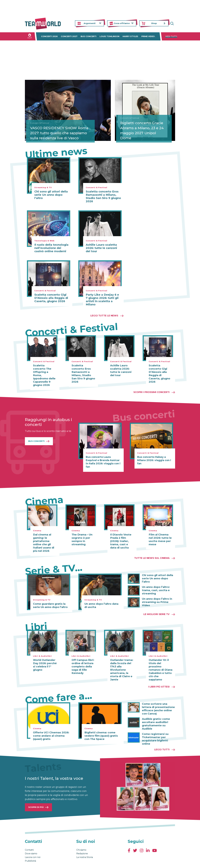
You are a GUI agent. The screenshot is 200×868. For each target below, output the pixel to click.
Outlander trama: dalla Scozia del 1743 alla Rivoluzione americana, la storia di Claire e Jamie (121, 663)
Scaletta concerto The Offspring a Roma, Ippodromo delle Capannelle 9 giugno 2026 (45, 372)
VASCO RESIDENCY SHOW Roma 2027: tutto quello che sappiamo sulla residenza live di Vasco (55, 130)
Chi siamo (81, 840)
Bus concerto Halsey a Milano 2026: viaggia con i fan (154, 454)
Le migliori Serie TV (156, 608)
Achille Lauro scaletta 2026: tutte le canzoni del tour (101, 248)
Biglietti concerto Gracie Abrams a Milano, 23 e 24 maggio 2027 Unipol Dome (143, 130)
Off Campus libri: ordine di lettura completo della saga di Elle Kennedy (83, 660)
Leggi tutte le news (104, 316)
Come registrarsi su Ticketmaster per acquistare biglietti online (155, 729)
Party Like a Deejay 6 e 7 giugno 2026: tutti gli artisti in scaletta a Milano (102, 300)
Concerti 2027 (69, 36)
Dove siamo (31, 844)
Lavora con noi (33, 847)
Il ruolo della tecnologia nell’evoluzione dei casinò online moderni (51, 248)
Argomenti (90, 23)
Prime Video (148, 36)
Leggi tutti (162, 740)
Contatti (29, 840)
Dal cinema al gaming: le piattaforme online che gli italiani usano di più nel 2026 (43, 536)
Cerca (173, 23)
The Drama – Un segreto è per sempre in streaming (82, 533)
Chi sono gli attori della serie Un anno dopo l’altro (51, 195)
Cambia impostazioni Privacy (75, 863)
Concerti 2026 (49, 36)
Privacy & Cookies (52, 863)
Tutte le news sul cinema (152, 551)
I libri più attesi (159, 680)
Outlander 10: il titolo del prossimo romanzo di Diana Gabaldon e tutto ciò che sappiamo (160, 662)
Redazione (82, 844)
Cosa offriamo (122, 23)
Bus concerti (88, 36)
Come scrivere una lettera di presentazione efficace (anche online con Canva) (157, 702)
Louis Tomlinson (109, 36)
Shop (154, 23)
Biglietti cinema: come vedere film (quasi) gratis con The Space (101, 729)
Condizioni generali (33, 863)
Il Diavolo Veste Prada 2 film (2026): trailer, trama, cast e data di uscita (122, 535)
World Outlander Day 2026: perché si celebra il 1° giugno (44, 658)
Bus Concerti (36, 435)
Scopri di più (36, 797)
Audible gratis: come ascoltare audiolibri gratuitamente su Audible (159, 716)
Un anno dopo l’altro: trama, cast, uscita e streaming (155, 584)
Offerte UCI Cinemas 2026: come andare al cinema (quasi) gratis (50, 729)
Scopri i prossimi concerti (151, 386)
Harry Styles (130, 36)
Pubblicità (30, 851)
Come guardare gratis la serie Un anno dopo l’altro (49, 599)
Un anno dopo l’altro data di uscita (102, 599)
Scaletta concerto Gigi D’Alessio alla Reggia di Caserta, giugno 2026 (51, 298)
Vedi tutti (171, 36)
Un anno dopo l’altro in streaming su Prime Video (156, 595)
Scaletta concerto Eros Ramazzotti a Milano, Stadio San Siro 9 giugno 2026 (103, 196)
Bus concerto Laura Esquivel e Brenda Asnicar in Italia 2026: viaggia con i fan (103, 455)
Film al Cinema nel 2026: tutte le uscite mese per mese (160, 533)
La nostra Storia (85, 847)
